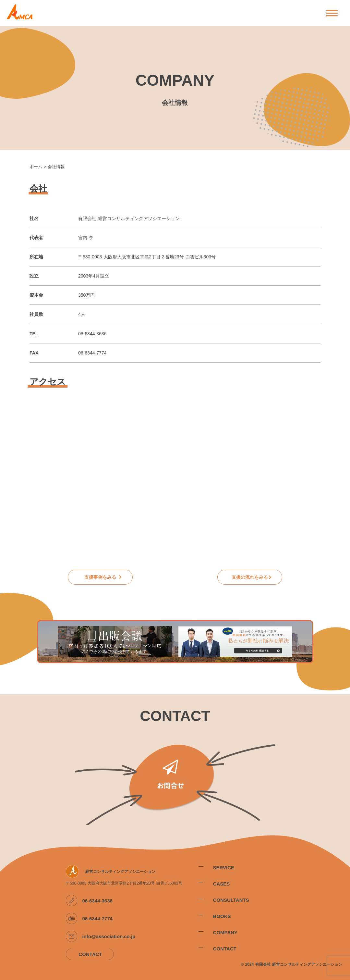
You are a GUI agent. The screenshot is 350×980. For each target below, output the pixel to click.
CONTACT (225, 949)
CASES (222, 884)
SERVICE (224, 868)
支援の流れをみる (250, 577)
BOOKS (222, 916)
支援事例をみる (100, 577)
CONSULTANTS (231, 900)
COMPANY (225, 932)
